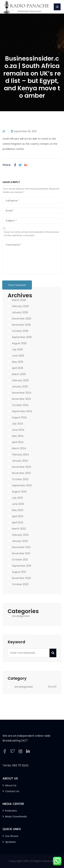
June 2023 (18, 504)
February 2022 (20, 535)
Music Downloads (16, 817)
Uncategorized (21, 616)
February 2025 (20, 380)
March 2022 (19, 529)
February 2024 (20, 455)
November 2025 (21, 325)
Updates (10, 842)
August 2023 (19, 492)
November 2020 (21, 578)
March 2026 (19, 300)
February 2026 (20, 306)
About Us (11, 785)
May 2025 (18, 362)
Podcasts (11, 811)
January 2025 (20, 387)
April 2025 (18, 368)
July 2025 (17, 349)
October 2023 (20, 479)
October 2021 (20, 560)
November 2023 (21, 473)
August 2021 (19, 572)
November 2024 (22, 399)
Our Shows (12, 836)
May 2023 (18, 510)
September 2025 (22, 337)
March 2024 (19, 448)
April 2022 (18, 522)
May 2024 (18, 436)
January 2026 (20, 312)
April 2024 (18, 442)
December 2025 (22, 319)
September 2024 (22, 411)
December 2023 (22, 467)
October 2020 (20, 584)
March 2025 (19, 374)
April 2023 (18, 516)
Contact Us (12, 791)
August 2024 (19, 417)
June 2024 (18, 430)
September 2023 (22, 485)
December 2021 (21, 547)
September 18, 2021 (25, 131)
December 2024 (22, 393)
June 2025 (18, 356)
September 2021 (22, 566)
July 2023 (17, 498)
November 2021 (21, 553)
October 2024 (20, 405)
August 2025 (19, 343)
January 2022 (20, 541)
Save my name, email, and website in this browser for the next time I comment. (32, 234)
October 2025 (20, 331)
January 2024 (20, 461)
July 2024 (18, 424)
